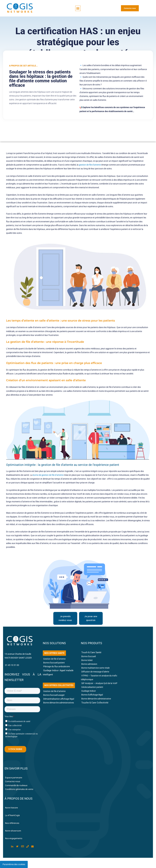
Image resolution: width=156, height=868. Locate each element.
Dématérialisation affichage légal (59, 699)
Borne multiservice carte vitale (95, 668)
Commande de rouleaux (16, 785)
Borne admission (89, 664)
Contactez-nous (13, 781)
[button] (78, 8)
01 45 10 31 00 (12, 665)
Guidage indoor (89, 691)
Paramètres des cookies (14, 864)
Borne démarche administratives (59, 703)
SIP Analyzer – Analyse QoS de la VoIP (99, 683)
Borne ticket (87, 660)
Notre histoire (11, 808)
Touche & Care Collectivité (95, 703)
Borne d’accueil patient (54, 663)
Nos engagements (14, 838)
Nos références (12, 823)
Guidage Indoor (51, 670)
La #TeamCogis (12, 815)
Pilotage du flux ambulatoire (57, 666)
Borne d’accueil (89, 656)
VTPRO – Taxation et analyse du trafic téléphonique (99, 678)
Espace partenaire (14, 778)
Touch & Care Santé (91, 652)
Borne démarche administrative (96, 699)
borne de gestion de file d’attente (48, 475)
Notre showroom (13, 831)
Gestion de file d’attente (54, 659)
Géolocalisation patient (92, 687)
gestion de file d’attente (90, 165)
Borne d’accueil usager (54, 695)
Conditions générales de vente (19, 789)
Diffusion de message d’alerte (95, 672)
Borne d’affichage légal (92, 695)
